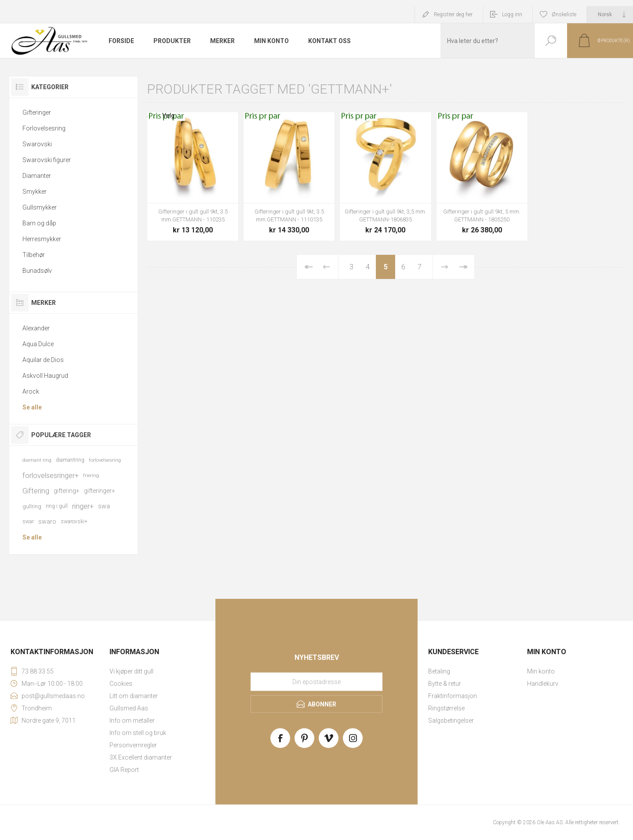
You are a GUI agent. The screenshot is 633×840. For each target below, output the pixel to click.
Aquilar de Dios (43, 360)
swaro (47, 521)
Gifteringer (37, 112)
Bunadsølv (37, 271)
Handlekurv (543, 684)
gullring (32, 506)
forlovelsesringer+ (51, 475)
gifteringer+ (100, 491)
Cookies (121, 684)
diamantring (70, 460)
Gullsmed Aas (129, 708)
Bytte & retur (445, 684)
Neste (444, 267)
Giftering (36, 491)
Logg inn (512, 14)
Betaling (439, 671)
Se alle (32, 407)
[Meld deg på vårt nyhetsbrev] (316, 682)
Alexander (36, 328)
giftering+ (67, 491)
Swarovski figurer (47, 160)
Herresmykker (42, 239)
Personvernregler (133, 745)
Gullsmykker (40, 207)
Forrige (327, 267)
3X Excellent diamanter (141, 757)
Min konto (541, 671)
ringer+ (83, 506)
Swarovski (37, 144)
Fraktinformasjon (453, 696)
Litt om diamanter (134, 696)
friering (91, 476)
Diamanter (37, 176)
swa (104, 506)
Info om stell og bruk (138, 733)
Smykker (35, 192)
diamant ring (37, 460)
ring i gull (57, 506)
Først (308, 267)
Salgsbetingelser (451, 721)
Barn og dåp (39, 223)
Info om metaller (132, 721)
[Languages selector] (610, 14)
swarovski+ (74, 521)
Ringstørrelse (446, 708)
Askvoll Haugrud (45, 376)
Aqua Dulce (38, 344)
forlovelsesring (105, 460)
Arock (31, 391)
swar (28, 521)
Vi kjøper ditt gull (131, 671)
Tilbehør (34, 255)
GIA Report (124, 770)
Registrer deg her (453, 14)
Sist (463, 267)
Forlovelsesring (44, 128)
